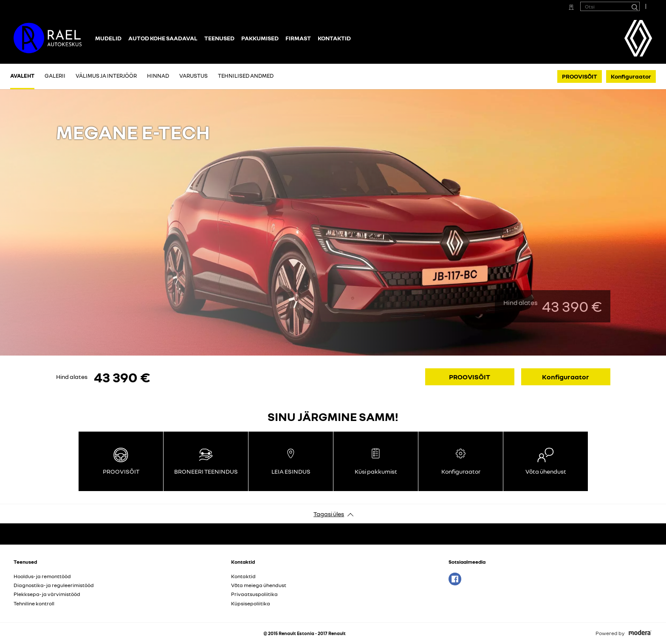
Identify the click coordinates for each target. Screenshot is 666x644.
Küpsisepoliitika (251, 603)
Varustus (193, 76)
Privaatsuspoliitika (254, 594)
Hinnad (158, 76)
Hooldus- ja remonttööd (42, 576)
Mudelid (108, 38)
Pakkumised (260, 38)
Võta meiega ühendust (259, 585)
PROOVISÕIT (580, 76)
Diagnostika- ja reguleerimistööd (54, 585)
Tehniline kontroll (34, 603)
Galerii (55, 76)
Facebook (455, 579)
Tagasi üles (329, 514)
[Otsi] (634, 6)
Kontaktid (334, 38)
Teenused (219, 38)
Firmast (298, 38)
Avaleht (22, 76)
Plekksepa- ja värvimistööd (47, 594)
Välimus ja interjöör (106, 76)
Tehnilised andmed (246, 76)
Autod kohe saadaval (163, 38)
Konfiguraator (631, 76)
